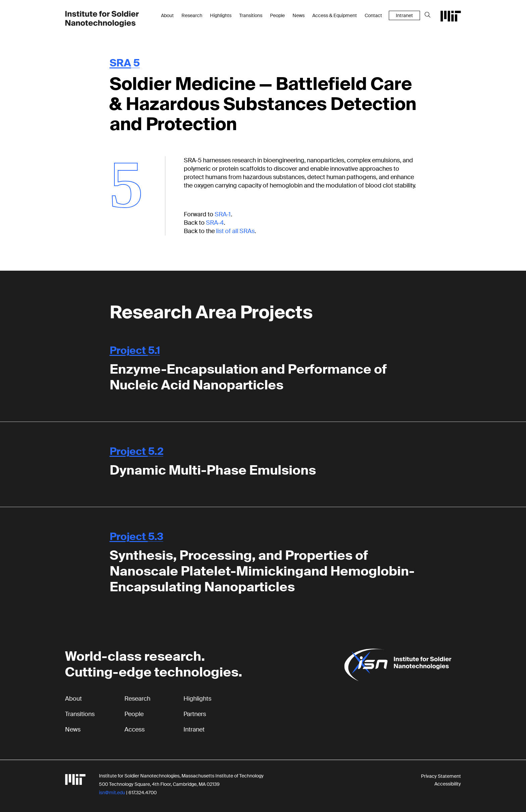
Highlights (221, 15)
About (167, 15)
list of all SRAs (235, 231)
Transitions (251, 15)
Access (135, 729)
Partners (195, 714)
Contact (373, 15)
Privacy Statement (441, 776)
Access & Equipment (335, 15)
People (277, 15)
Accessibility (448, 784)
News (299, 15)
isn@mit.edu (112, 793)
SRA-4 (215, 223)
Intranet (404, 15)
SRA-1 (223, 214)
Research (192, 15)
